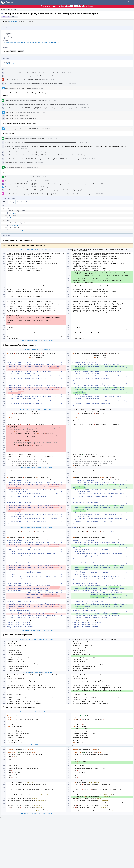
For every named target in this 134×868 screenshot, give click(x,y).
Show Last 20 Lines (47, 341)
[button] (132, 2)
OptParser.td (14, 225)
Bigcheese (9, 34)
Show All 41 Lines (36, 630)
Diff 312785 (33, 129)
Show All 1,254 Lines (37, 350)
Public (15, 17)
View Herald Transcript (52, 73)
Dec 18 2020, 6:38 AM (51, 139)
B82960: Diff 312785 (37, 139)
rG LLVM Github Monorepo (11, 64)
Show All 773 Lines (36, 410)
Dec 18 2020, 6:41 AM (22, 149)
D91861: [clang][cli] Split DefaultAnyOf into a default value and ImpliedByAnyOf (51, 104)
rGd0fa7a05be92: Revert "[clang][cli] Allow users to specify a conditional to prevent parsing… (61, 194)
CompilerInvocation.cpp (17, 218)
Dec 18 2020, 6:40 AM (83, 143)
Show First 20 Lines (24, 249)
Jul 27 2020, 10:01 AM (71, 84)
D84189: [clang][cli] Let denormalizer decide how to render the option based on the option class (60, 155)
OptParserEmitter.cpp (17, 230)
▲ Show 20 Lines (24, 299)
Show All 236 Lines (36, 528)
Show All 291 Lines (35, 813)
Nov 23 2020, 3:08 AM (84, 104)
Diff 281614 (27, 88)
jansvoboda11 (14, 22)
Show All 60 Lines (37, 712)
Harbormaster (9, 80)
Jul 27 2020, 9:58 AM (28, 69)
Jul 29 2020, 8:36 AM (37, 88)
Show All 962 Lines (35, 341)
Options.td (13, 213)
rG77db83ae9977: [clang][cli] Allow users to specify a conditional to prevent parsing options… (31, 42)
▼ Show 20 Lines (49, 249)
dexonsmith (9, 38)
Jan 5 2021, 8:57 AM (32, 167)
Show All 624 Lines (36, 468)
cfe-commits (35, 76)
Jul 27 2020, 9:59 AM (48, 80)
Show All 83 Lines (36, 673)
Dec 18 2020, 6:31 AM (39, 112)
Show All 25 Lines (36, 745)
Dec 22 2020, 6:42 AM (41, 163)
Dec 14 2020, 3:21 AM (83, 108)
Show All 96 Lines (37, 639)
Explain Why (100, 184)
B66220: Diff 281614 (37, 100)
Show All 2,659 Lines (36, 299)
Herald (7, 73)
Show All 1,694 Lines (37, 249)
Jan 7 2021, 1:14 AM (98, 194)
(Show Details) (41, 152)
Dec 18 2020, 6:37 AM (44, 129)
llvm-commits (26, 76)
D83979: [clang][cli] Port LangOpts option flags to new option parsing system (50, 108)
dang (7, 36)
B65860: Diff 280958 (34, 80)
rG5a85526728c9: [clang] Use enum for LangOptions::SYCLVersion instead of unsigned (53, 159)
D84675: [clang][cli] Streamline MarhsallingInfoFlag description (43, 84)
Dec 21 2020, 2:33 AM (89, 159)
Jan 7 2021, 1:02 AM (44, 181)
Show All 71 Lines (36, 780)
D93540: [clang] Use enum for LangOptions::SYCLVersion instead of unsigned (50, 143)
